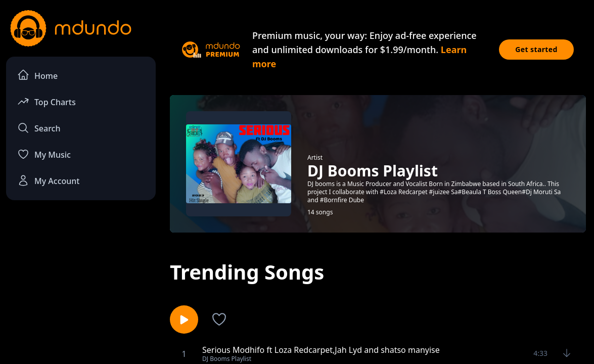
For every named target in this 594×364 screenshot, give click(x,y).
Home (37, 75)
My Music (44, 154)
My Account (48, 180)
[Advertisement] (81, 284)
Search (39, 128)
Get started (536, 49)
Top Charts (47, 101)
